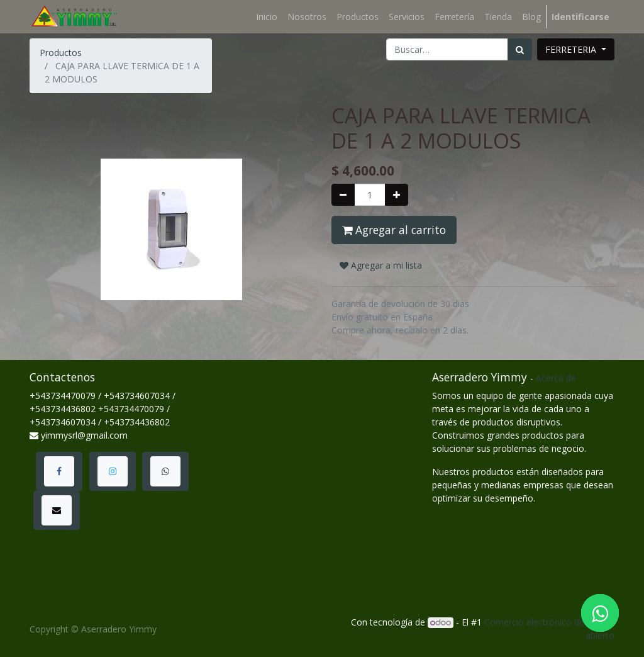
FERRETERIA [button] (572, 49)
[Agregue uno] (397, 195)
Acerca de (556, 378)
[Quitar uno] (343, 195)
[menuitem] (267, 17)
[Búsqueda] (520, 49)
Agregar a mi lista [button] (381, 265)
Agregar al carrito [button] (394, 230)
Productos (61, 53)
